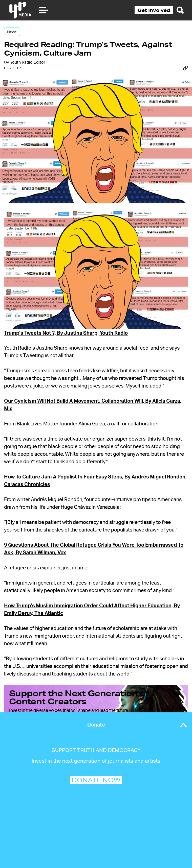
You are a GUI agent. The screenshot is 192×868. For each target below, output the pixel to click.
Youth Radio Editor (28, 62)
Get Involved (154, 10)
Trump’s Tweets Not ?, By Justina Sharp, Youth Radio (66, 333)
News (12, 32)
